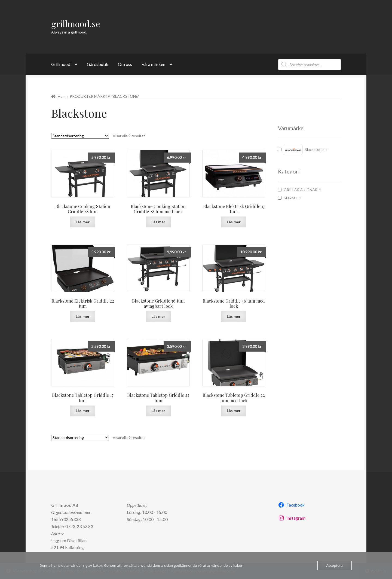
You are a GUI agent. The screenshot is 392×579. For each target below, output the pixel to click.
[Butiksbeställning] (80, 136)
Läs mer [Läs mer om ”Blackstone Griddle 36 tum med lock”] (234, 316)
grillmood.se (76, 24)
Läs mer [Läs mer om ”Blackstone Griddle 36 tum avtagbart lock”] (158, 316)
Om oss (125, 64)
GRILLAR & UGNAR (301, 190)
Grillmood (61, 64)
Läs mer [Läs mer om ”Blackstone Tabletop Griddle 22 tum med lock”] (234, 411)
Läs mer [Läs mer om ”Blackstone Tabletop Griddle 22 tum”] (158, 411)
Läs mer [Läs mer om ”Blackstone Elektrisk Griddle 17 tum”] (234, 222)
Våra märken (153, 64)
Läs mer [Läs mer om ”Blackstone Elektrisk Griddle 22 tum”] (83, 316)
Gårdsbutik (98, 64)
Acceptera (335, 565)
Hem (62, 96)
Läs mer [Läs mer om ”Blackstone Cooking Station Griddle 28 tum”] (83, 222)
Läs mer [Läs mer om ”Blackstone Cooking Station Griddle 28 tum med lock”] (158, 222)
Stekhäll (290, 198)
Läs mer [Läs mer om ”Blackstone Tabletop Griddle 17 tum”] (83, 411)
